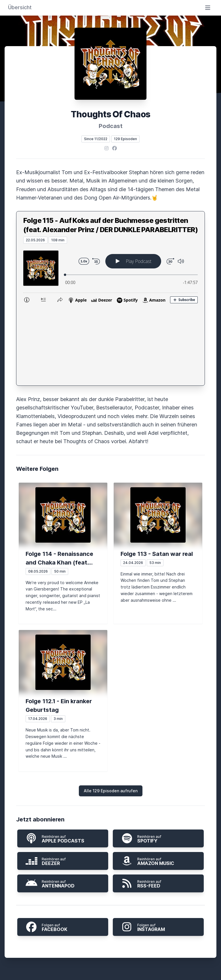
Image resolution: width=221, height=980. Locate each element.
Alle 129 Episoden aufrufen (111, 710)
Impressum (130, 919)
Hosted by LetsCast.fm (111, 973)
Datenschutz (94, 919)
